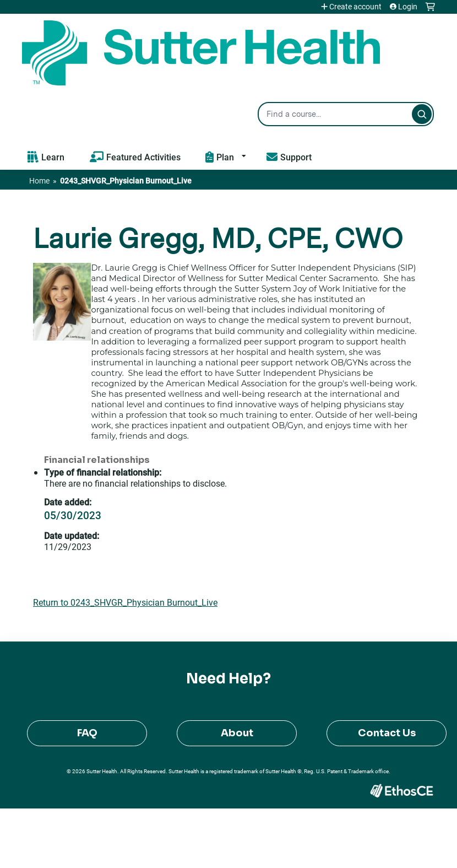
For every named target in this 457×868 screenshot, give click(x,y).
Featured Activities (143, 157)
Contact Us (387, 733)
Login (408, 7)
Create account (355, 7)
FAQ (87, 733)
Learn (53, 157)
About (237, 733)
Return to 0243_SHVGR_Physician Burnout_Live (125, 602)
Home (39, 180)
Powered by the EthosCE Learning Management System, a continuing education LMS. (401, 791)
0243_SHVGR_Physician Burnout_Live (126, 180)
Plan (225, 157)
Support (296, 157)
